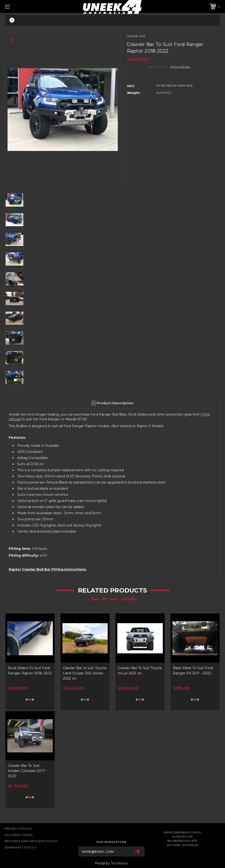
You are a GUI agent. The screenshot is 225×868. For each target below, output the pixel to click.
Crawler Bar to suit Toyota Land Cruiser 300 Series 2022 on (85, 673)
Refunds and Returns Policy (31, 841)
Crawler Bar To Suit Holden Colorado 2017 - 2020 (28, 771)
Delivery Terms (19, 835)
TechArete (119, 863)
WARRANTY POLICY (21, 847)
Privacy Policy (18, 828)
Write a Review (180, 67)
